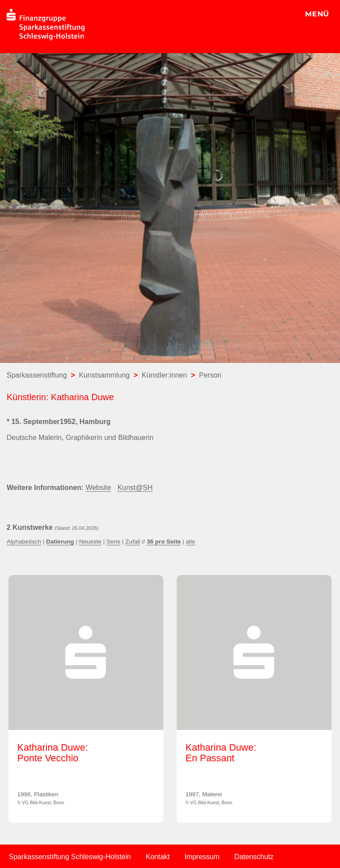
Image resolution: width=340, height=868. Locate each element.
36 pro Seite (164, 542)
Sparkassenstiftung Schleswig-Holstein (70, 857)
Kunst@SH (135, 488)
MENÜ (317, 14)
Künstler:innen (164, 375)
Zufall (133, 542)
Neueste (90, 542)
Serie (113, 542)
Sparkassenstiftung (37, 375)
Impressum (202, 857)
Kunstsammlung (104, 375)
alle (191, 542)
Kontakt (158, 857)
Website (98, 488)
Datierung (60, 542)
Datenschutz (254, 857)
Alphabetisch (24, 542)
